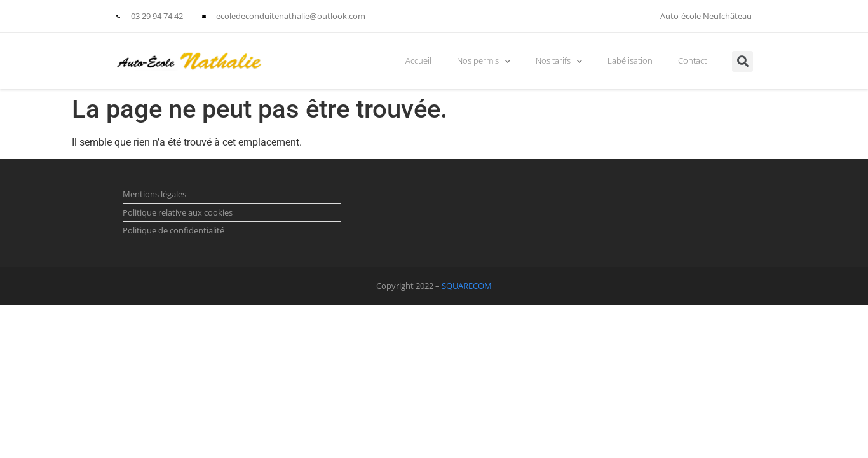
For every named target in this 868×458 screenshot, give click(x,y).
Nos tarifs (559, 61)
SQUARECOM (467, 286)
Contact (692, 60)
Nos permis (484, 61)
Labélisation (630, 60)
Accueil (418, 60)
